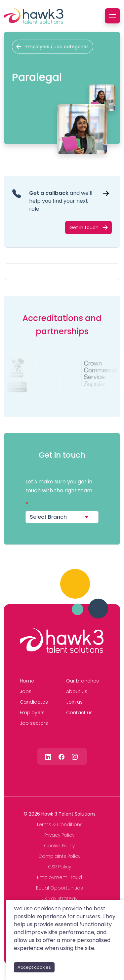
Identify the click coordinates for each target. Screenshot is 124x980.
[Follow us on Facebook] (62, 756)
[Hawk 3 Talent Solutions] (62, 641)
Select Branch (48, 517)
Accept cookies (34, 967)
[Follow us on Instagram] (75, 756)
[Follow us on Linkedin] (48, 756)
